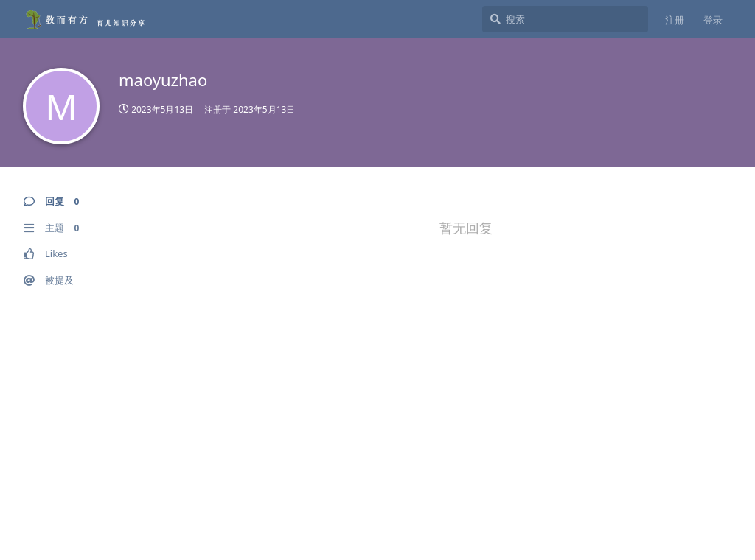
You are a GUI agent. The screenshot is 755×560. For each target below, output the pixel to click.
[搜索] (565, 19)
